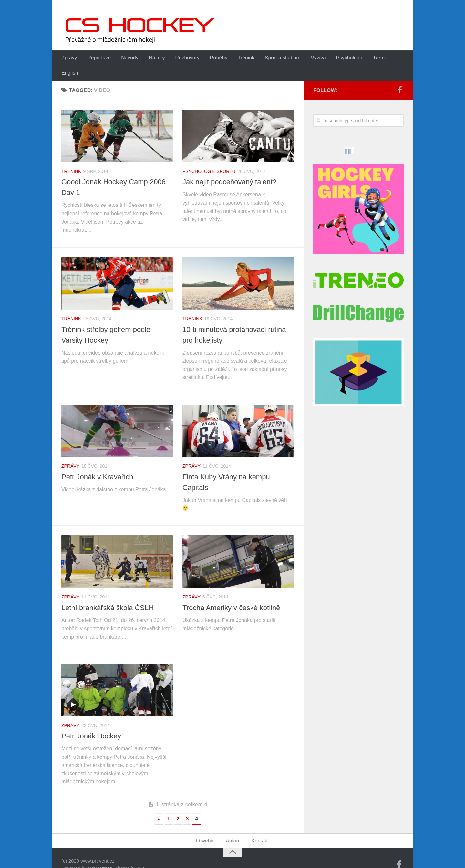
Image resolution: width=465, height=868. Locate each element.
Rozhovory (183, 58)
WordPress (100, 855)
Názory (154, 58)
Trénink (240, 58)
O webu (205, 827)
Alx (141, 855)
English (394, 58)
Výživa (310, 58)
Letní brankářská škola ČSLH (108, 593)
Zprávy (69, 58)
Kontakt (260, 827)
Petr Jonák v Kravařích (97, 463)
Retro (370, 58)
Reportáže (98, 58)
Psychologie (341, 58)
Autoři (233, 827)
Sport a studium (275, 58)
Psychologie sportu (209, 157)
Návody (128, 58)
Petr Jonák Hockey (91, 722)
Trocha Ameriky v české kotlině (231, 593)
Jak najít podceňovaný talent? (229, 168)
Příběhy (213, 58)
